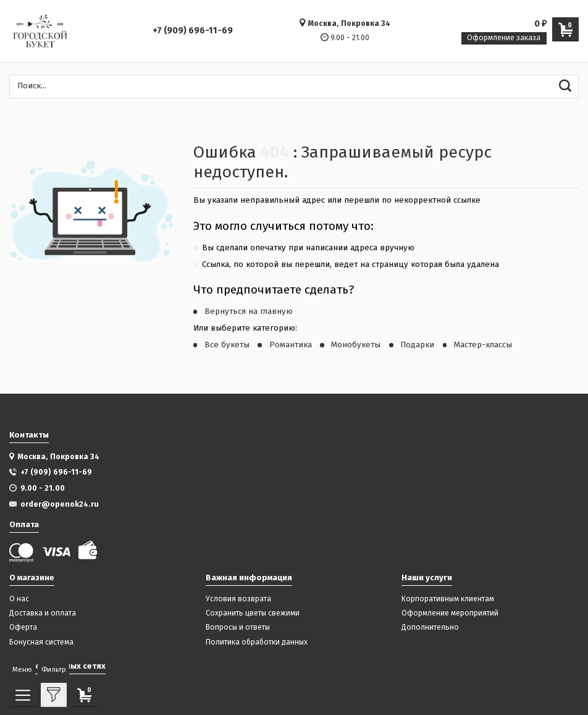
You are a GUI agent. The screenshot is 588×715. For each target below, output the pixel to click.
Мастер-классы (483, 345)
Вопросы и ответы (238, 628)
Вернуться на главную (249, 311)
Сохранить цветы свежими (253, 613)
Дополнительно (430, 628)
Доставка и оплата (43, 613)
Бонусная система (41, 642)
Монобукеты (356, 345)
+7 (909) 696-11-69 (193, 31)
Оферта (23, 628)
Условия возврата (238, 599)
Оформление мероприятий (450, 613)
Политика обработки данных (257, 642)
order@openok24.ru (60, 504)
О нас (19, 599)
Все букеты (227, 345)
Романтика (291, 345)
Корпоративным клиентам (448, 599)
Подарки (417, 345)
